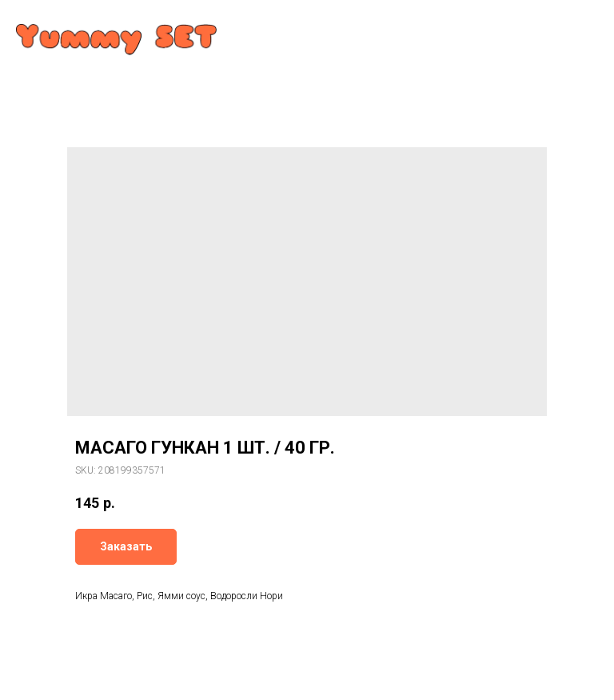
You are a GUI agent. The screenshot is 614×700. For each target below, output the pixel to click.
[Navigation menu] (587, 26)
